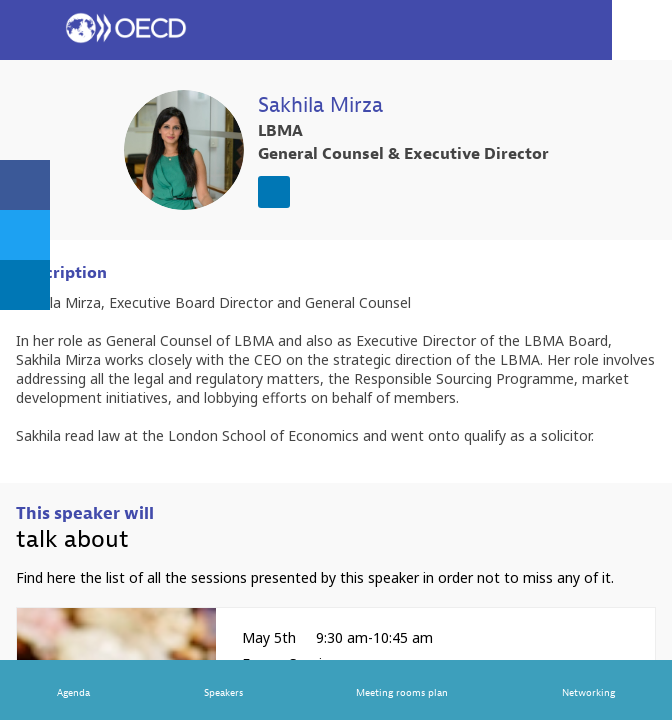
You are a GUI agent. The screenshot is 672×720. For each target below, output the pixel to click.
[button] (30, 30)
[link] (25, 185)
